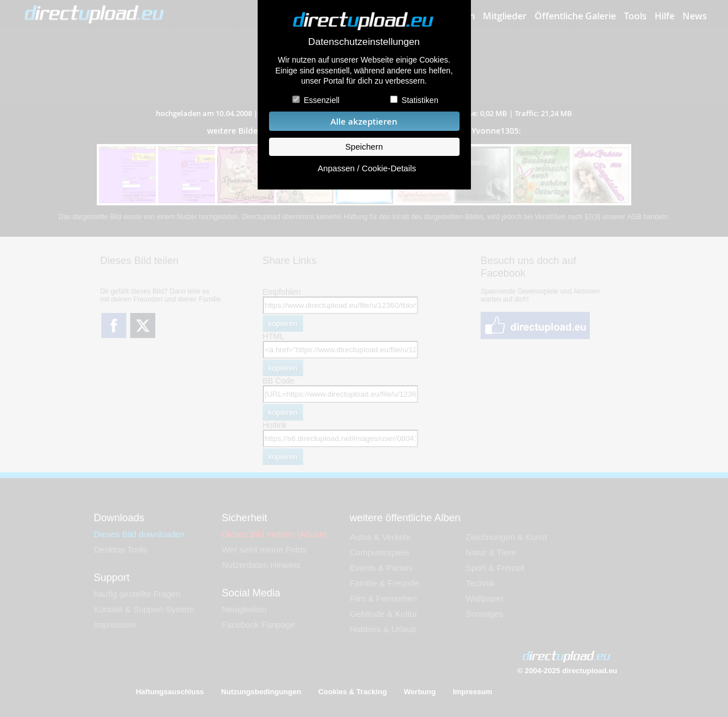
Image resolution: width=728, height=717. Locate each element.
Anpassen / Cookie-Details (367, 168)
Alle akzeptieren (364, 121)
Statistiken (420, 100)
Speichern (364, 147)
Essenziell (322, 100)
